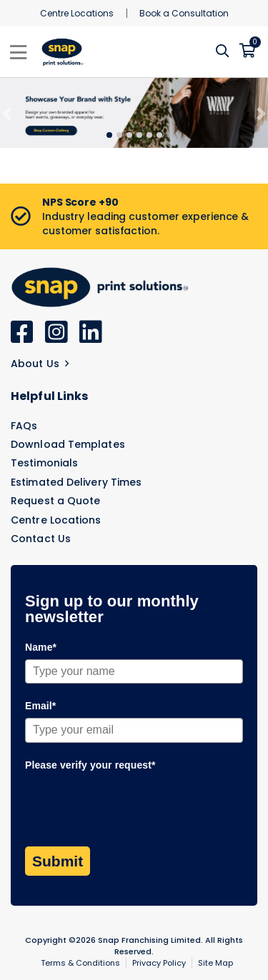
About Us (40, 364)
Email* (40, 706)
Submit (58, 861)
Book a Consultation (184, 13)
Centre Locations (77, 13)
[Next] (261, 114)
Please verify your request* (90, 765)
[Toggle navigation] (18, 52)
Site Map (215, 963)
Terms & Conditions (80, 963)
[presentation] (134, 804)
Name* (41, 647)
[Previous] (7, 114)
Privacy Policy (159, 963)
